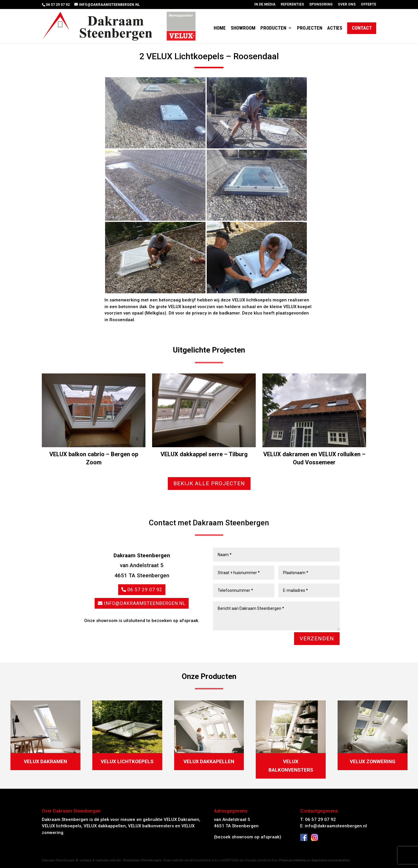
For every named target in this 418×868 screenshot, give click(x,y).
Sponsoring (321, 5)
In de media (265, 5)
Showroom (243, 28)
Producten (273, 28)
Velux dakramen (45, 761)
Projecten (310, 28)
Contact (362, 28)
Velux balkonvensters (291, 766)
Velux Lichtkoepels (127, 761)
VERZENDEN (317, 638)
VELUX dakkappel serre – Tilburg (204, 454)
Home (220, 28)
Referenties (292, 5)
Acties (335, 28)
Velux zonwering (373, 761)
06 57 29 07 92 (145, 590)
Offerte (369, 5)
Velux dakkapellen (209, 761)
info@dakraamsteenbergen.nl (145, 603)
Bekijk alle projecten (209, 483)
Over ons (347, 5)
